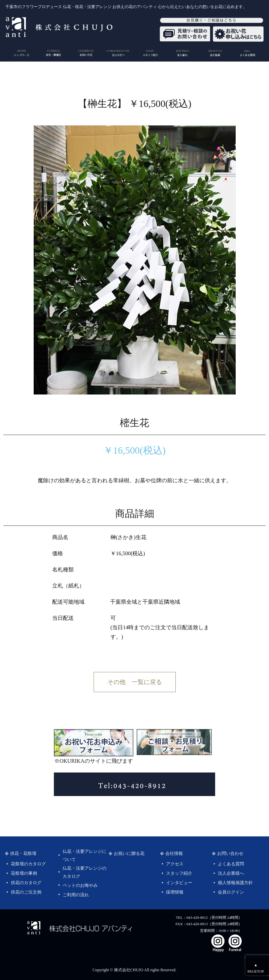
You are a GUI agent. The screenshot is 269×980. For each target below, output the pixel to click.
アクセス (175, 864)
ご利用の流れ (76, 895)
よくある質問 (231, 864)
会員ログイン (231, 892)
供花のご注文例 (26, 892)
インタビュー (179, 883)
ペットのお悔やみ (80, 885)
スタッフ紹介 (179, 873)
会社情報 (174, 854)
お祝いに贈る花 (129, 854)
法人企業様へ (231, 873)
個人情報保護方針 (235, 883)
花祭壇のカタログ (28, 864)
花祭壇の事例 (24, 873)
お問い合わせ (230, 854)
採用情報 (175, 892)
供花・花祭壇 (23, 854)
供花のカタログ (26, 883)
